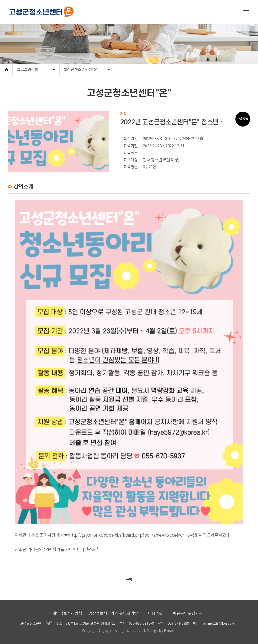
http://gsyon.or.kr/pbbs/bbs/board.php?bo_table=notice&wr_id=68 (133, 535)
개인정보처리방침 (67, 613)
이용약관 (155, 613)
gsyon (108, 630)
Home (6, 70)
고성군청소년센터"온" (82, 69)
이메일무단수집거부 (186, 613)
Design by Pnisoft (161, 630)
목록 (129, 579)
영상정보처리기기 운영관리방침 (115, 613)
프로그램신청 (28, 69)
